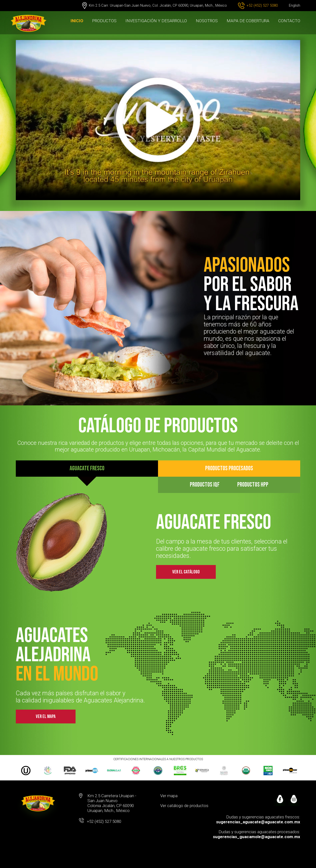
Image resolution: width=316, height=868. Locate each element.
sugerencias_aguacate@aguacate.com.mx (258, 822)
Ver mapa (169, 796)
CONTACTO (289, 21)
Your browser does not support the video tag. (158, 120)
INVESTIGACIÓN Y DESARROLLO (156, 21)
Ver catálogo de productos (184, 806)
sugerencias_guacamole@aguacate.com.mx (257, 837)
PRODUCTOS (104, 21)
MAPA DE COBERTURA (248, 21)
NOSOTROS (207, 21)
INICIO (77, 21)
